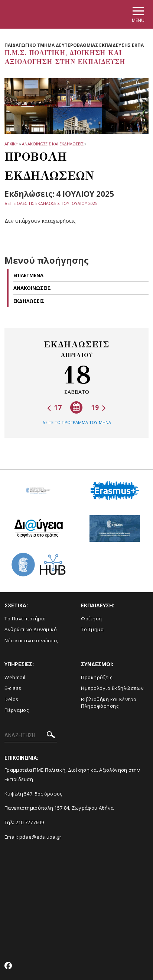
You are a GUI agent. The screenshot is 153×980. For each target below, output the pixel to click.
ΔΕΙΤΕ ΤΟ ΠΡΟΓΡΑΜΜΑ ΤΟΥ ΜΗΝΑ (77, 422)
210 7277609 (30, 822)
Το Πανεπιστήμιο (25, 618)
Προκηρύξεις (97, 677)
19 (99, 407)
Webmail (15, 677)
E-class (13, 688)
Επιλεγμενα (28, 275)
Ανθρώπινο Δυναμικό (31, 629)
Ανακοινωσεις (32, 288)
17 (54, 407)
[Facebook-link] (8, 966)
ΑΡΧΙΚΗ (11, 144)
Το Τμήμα (92, 629)
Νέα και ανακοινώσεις (31, 640)
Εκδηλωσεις (29, 301)
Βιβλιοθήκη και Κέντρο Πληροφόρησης (109, 703)
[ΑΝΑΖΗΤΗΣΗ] (31, 736)
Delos (12, 699)
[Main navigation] (138, 14)
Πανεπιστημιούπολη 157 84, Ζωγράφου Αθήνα (59, 808)
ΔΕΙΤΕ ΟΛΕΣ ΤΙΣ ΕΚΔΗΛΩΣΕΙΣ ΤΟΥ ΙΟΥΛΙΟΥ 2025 (51, 203)
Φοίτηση (92, 618)
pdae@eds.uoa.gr (40, 837)
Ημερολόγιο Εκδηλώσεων (112, 688)
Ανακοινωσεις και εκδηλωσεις (53, 144)
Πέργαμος (17, 710)
